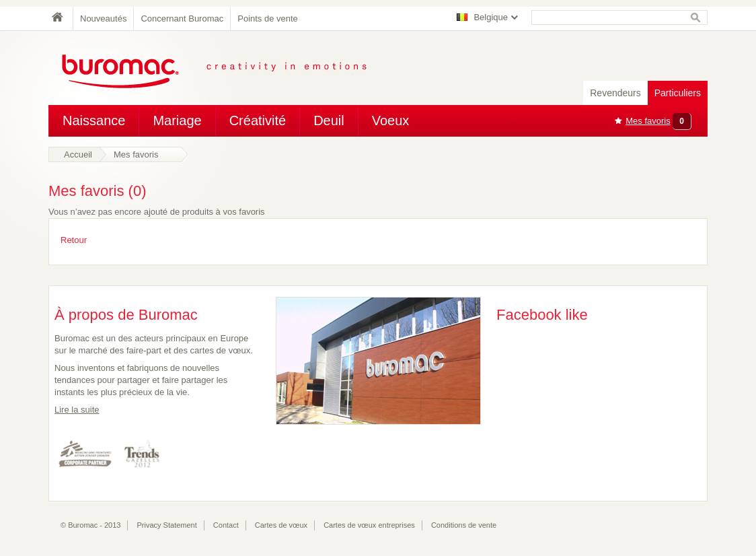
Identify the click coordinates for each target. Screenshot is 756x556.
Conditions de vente (464, 525)
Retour (74, 240)
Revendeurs (615, 93)
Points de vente (268, 19)
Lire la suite (77, 410)
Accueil (78, 154)
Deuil (329, 120)
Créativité (258, 120)
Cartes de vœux (281, 525)
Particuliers (678, 93)
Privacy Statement (167, 525)
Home (61, 19)
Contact (226, 525)
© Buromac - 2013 (90, 525)
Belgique (491, 17)
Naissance (94, 120)
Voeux (391, 120)
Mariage (177, 120)
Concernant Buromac (182, 19)
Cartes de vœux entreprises (369, 525)
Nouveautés (103, 19)
